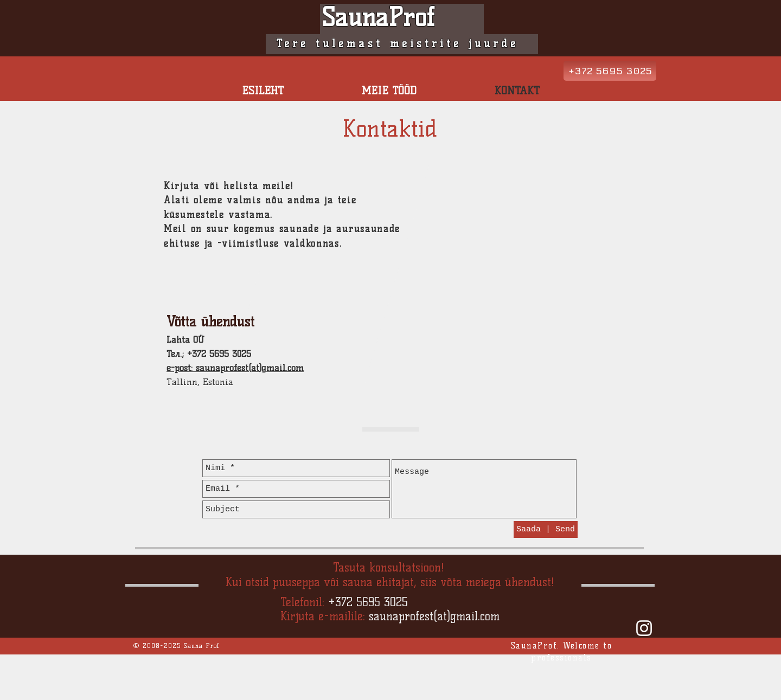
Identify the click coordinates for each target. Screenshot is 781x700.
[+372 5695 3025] (610, 71)
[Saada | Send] (546, 529)
